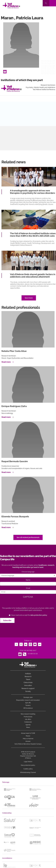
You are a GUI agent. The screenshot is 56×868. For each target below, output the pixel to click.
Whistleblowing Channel (28, 772)
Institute (28, 674)
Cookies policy (28, 769)
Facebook (21, 644)
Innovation (28, 685)
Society (28, 691)
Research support (28, 688)
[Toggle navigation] (53, 3)
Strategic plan (28, 697)
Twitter (16, 644)
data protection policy (39, 615)
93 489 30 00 (33, 654)
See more (29, 298)
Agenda (28, 725)
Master (28, 736)
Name (28, 580)
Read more (6, 362)
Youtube (35, 644)
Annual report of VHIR (28, 733)
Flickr (40, 644)
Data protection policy (28, 765)
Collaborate (28, 722)
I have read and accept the (29, 615)
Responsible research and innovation (28, 700)
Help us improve (28, 739)
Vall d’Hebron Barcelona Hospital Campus (28, 744)
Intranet (28, 741)
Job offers (28, 719)
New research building (28, 714)
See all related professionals (28, 537)
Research (28, 677)
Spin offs (28, 703)
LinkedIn (26, 644)
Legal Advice (28, 762)
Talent (28, 679)
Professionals (28, 717)
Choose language (28, 572)
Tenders (28, 705)
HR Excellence (28, 708)
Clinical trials (28, 682)
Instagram (30, 644)
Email (5, 71)
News (28, 727)
